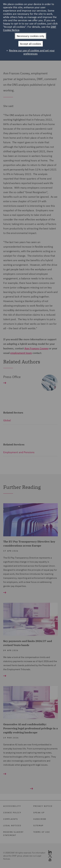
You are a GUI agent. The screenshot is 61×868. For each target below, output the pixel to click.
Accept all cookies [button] (31, 44)
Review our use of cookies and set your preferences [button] (32, 52)
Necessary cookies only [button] (30, 36)
